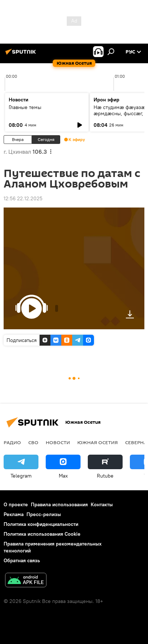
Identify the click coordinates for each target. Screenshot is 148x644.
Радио (12, 442)
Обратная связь (22, 560)
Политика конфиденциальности (41, 524)
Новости (58, 442)
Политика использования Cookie (42, 534)
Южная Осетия (98, 442)
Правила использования (59, 504)
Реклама (14, 514)
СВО (33, 442)
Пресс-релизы (44, 514)
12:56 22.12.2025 (23, 198)
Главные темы (25, 107)
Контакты (102, 504)
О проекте (16, 504)
